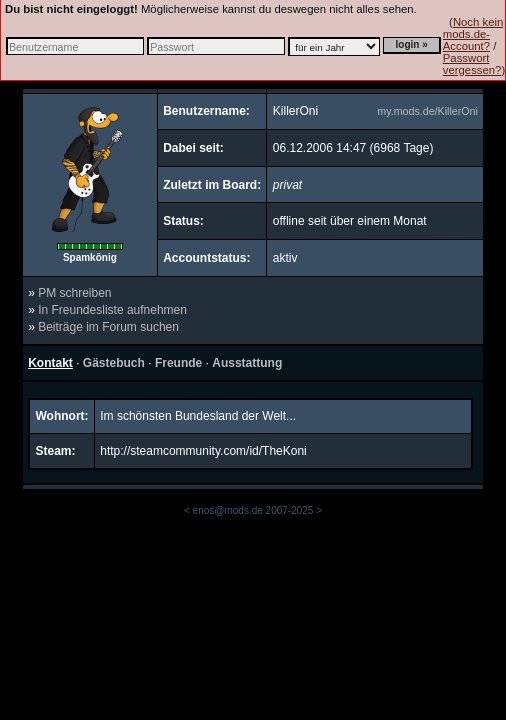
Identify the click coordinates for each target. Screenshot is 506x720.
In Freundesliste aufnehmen (112, 310)
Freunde (178, 363)
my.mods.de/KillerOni (427, 111)
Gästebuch (114, 363)
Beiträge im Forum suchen (108, 327)
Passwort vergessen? (472, 64)
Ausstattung (247, 363)
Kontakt (50, 363)
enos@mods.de (228, 510)
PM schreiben (74, 293)
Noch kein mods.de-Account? (473, 34)
